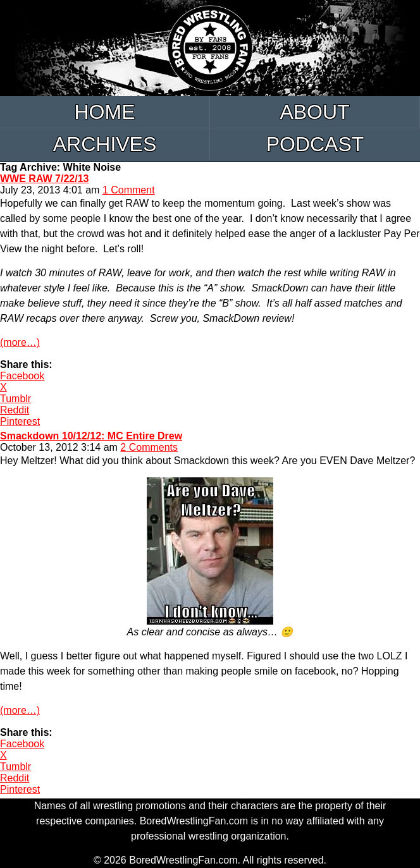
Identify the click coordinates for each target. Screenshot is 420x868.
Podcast (315, 144)
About (314, 112)
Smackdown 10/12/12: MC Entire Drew (91, 436)
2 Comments (149, 447)
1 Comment (129, 190)
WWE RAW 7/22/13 (44, 179)
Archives (105, 144)
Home (105, 112)
